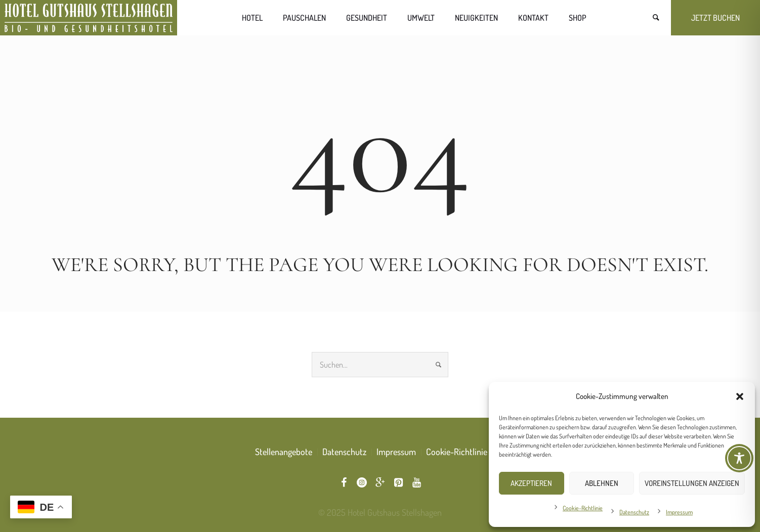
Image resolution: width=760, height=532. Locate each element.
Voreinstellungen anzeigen (692, 483)
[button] (740, 396)
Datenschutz (634, 512)
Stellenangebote (284, 452)
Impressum (679, 512)
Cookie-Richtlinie (583, 508)
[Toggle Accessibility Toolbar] (739, 458)
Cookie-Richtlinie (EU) (466, 452)
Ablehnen (602, 483)
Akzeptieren (531, 483)
